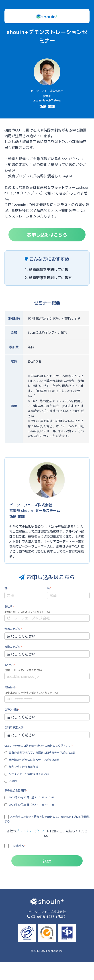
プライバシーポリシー (31, 831)
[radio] (47, 753)
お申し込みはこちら (47, 235)
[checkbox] (47, 767)
